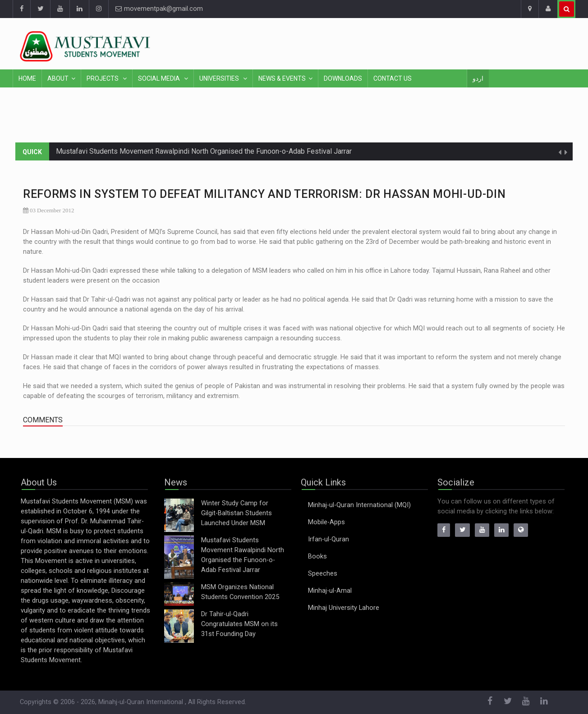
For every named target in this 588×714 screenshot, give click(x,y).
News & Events (282, 78)
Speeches (323, 574)
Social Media (160, 78)
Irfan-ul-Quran (328, 539)
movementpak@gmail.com (159, 9)
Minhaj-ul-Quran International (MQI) (359, 505)
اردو (478, 78)
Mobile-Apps (326, 522)
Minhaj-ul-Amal (330, 591)
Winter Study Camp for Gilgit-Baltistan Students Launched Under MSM (237, 513)
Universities (220, 78)
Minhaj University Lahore (344, 608)
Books (317, 556)
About (58, 78)
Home (27, 78)
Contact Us (393, 78)
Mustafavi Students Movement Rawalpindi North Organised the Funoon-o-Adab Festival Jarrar (204, 151)
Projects (103, 78)
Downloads (343, 78)
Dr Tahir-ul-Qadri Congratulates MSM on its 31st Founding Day (239, 624)
